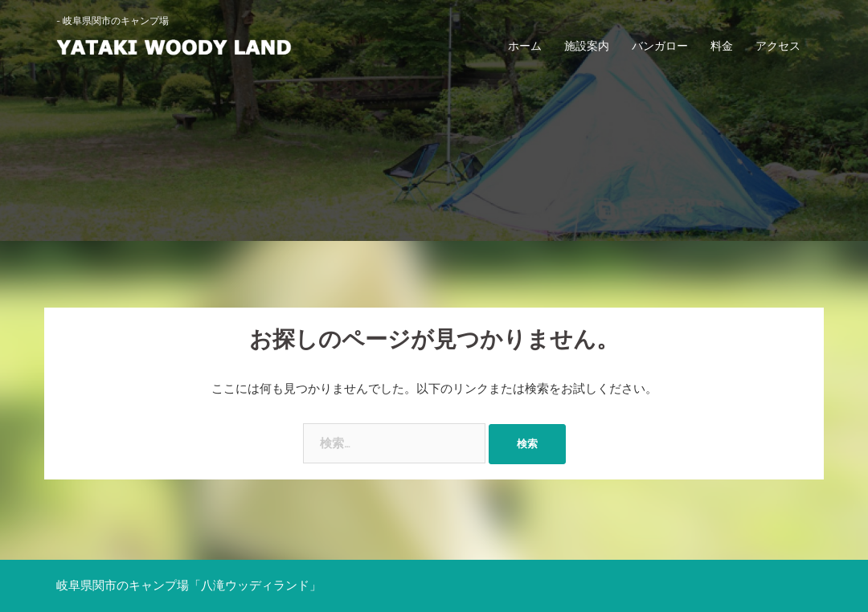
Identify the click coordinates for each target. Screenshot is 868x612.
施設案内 (587, 46)
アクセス (778, 46)
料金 (722, 46)
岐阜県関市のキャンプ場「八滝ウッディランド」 (189, 585)
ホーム (525, 46)
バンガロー (660, 46)
